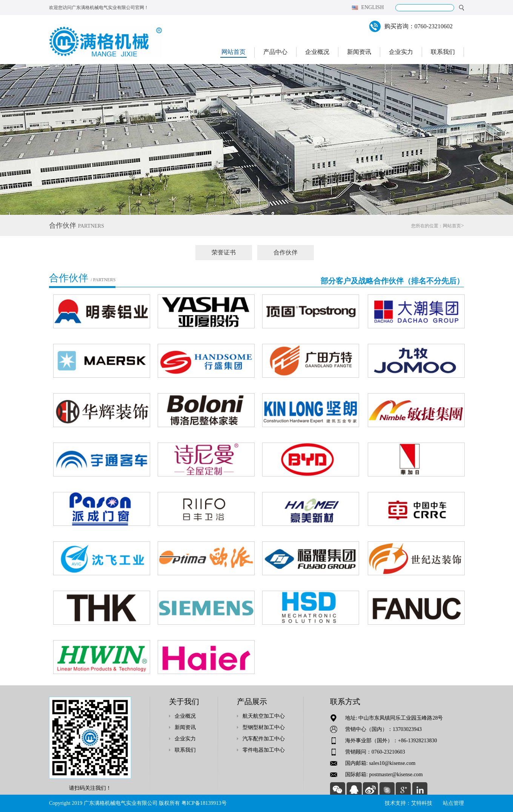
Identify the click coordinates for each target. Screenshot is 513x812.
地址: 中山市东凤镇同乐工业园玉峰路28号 (394, 718)
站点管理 (453, 803)
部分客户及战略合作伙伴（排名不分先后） (392, 281)
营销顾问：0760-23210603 (375, 752)
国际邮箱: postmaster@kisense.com (384, 774)
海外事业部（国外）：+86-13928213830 (391, 741)
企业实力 (401, 52)
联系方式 (345, 702)
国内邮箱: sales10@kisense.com (380, 763)
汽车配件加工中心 (264, 739)
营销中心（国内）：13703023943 (383, 729)
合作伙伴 (286, 252)
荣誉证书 (224, 252)
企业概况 (317, 52)
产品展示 (252, 702)
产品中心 (275, 52)
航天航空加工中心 (264, 716)
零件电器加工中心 (264, 750)
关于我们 (184, 702)
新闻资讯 (359, 52)
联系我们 (443, 52)
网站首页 (233, 52)
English (373, 7)
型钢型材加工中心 (264, 727)
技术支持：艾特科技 (409, 803)
